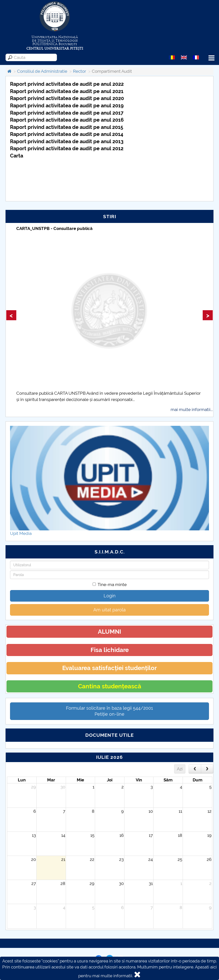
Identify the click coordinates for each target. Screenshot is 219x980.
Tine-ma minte (110, 585)
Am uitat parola (109, 610)
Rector (80, 71)
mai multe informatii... (192, 410)
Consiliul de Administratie (42, 71)
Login (110, 596)
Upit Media (21, 533)
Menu (211, 58)
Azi (180, 769)
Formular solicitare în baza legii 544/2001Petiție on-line (109, 711)
